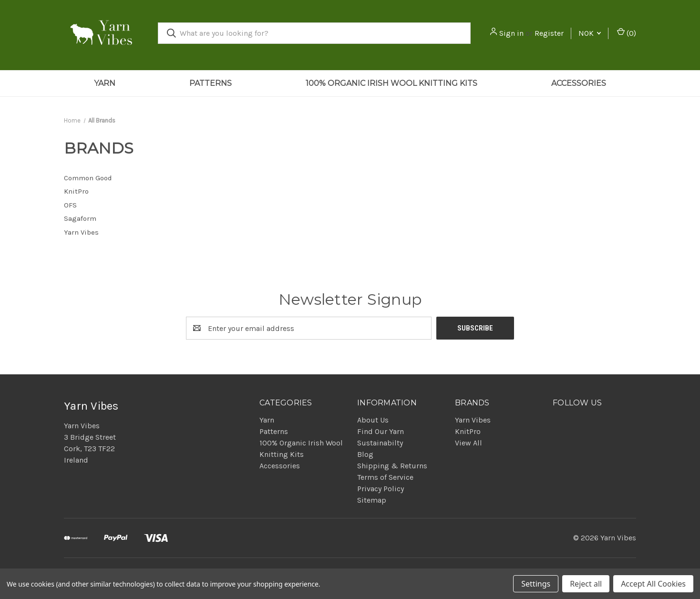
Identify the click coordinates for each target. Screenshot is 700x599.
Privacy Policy (381, 489)
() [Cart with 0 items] (627, 33)
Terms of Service (385, 477)
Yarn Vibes (473, 420)
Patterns (211, 83)
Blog (365, 454)
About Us (373, 420)
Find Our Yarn (381, 431)
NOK (590, 33)
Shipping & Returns (392, 466)
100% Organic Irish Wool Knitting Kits (391, 83)
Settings (536, 584)
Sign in (511, 33)
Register (549, 33)
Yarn (105, 83)
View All (468, 443)
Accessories (579, 83)
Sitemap (372, 500)
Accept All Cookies (653, 584)
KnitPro (468, 431)
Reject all (586, 584)
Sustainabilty (380, 443)
